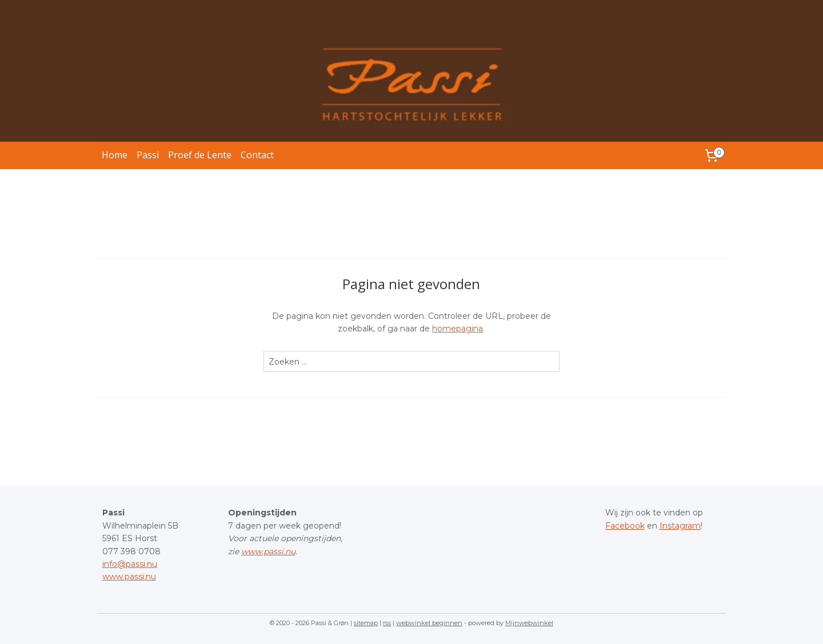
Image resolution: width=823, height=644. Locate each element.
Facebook (625, 526)
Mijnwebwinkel (529, 623)
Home (115, 155)
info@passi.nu (130, 564)
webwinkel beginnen (429, 623)
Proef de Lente (200, 155)
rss (387, 623)
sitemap (366, 623)
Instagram (680, 526)
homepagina (458, 329)
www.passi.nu (129, 577)
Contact (257, 155)
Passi (148, 155)
